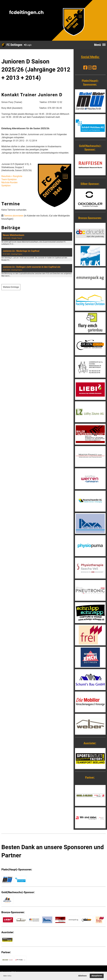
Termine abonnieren (14, 216)
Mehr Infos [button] (7, 976)
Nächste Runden (9, 182)
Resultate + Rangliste (12, 176)
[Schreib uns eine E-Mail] (94, 68)
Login (28, 45)
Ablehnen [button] (82, 976)
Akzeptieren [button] (97, 976)
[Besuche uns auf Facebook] (85, 68)
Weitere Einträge (11, 287)
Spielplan (6, 186)
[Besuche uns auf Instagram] (90, 68)
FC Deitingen (14, 45)
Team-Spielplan (9, 179)
